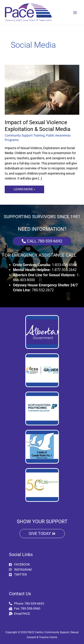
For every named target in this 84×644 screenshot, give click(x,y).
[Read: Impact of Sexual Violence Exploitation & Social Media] (42, 90)
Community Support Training (25, 135)
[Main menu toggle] (75, 12)
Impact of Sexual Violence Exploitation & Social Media (38, 126)
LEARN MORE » (24, 188)
